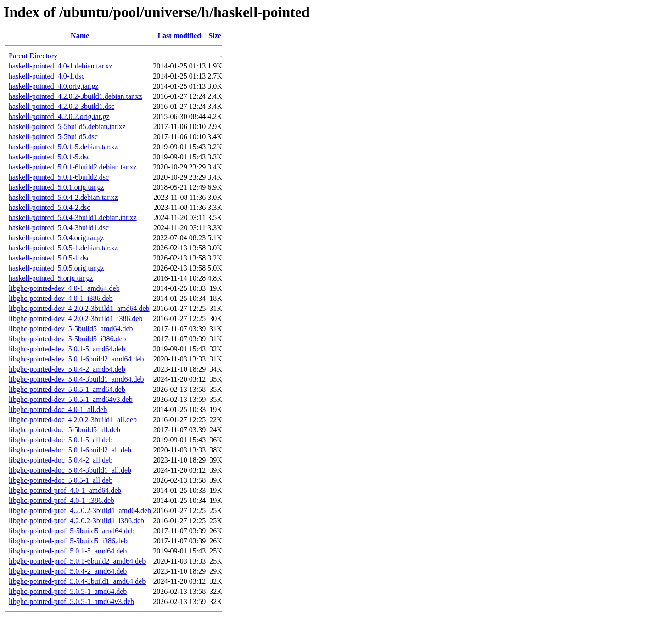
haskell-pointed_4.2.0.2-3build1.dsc (62, 106)
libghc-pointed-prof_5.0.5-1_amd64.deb (68, 591)
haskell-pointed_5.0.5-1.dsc (49, 258)
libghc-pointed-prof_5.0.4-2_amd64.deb (68, 571)
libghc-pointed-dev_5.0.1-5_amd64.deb (67, 349)
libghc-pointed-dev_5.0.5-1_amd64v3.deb (71, 399)
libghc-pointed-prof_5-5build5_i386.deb (68, 541)
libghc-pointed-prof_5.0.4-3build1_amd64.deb (77, 581)
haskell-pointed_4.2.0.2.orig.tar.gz (59, 116)
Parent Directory (33, 56)
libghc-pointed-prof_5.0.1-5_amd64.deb (68, 551)
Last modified (179, 36)
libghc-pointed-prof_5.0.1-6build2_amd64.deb (77, 561)
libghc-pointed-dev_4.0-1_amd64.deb (64, 288)
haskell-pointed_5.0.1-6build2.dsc (59, 177)
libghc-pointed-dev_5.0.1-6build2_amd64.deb (76, 359)
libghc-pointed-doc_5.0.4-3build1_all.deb (70, 470)
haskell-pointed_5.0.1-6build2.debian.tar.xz (73, 167)
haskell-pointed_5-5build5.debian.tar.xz (67, 127)
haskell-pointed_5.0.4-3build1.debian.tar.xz (73, 217)
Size (215, 36)
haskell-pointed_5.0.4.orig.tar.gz (56, 238)
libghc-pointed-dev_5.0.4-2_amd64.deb (67, 369)
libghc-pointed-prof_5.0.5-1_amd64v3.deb (71, 601)
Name (80, 36)
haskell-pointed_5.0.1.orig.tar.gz (56, 187)
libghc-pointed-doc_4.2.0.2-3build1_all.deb (73, 420)
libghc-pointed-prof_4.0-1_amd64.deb (65, 490)
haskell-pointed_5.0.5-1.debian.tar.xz (63, 248)
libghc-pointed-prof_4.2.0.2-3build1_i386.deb (76, 521)
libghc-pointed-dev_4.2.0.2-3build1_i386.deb (76, 319)
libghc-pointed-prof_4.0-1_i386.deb (62, 500)
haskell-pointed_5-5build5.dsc (53, 137)
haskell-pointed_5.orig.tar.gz (51, 278)
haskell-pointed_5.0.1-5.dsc (49, 157)
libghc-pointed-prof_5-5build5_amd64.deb (72, 531)
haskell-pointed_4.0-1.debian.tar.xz (61, 66)
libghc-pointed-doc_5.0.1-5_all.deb (61, 440)
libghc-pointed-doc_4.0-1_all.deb (58, 409)
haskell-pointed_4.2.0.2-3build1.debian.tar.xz (76, 96)
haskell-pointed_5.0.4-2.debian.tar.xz (63, 197)
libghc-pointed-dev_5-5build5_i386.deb (67, 339)
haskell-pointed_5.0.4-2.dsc (49, 207)
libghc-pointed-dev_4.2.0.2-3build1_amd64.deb (79, 308)
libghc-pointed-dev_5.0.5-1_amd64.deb (67, 389)
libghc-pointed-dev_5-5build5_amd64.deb (71, 329)
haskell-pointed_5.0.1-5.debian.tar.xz (63, 147)
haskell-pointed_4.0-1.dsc (47, 76)
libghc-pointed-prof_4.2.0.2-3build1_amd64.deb (80, 511)
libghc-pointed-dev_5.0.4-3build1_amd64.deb (76, 379)
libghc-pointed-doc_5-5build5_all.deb (64, 430)
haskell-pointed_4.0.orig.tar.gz (54, 86)
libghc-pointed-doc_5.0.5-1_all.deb (61, 480)
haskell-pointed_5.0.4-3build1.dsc (59, 228)
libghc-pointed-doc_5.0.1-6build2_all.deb (70, 450)
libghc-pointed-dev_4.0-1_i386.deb (61, 298)
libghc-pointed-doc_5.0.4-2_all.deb (61, 460)
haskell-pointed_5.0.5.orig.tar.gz (56, 268)
